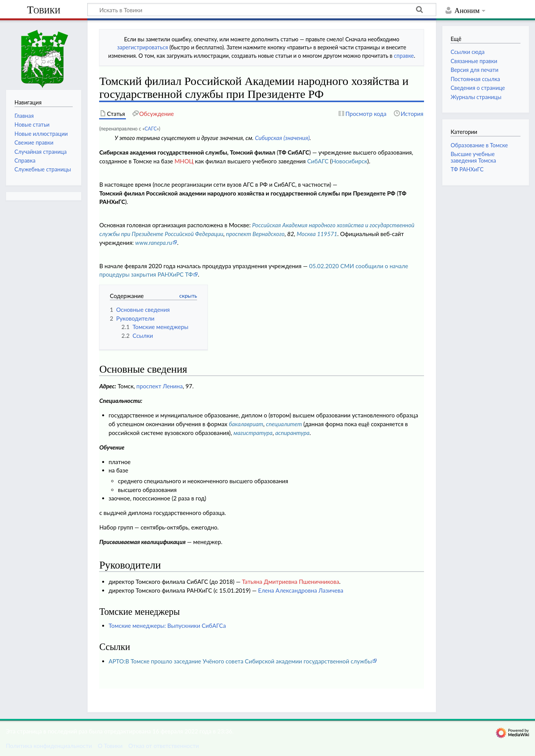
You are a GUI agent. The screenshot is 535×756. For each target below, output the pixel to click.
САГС (151, 129)
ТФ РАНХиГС (467, 169)
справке (404, 56)
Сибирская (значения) (282, 138)
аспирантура (292, 433)
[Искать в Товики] (262, 10)
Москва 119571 (317, 234)
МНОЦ (184, 161)
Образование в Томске (479, 145)
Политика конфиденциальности (49, 746)
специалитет (284, 424)
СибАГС (318, 161)
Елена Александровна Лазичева (301, 590)
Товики (43, 10)
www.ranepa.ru (154, 243)
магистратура (253, 433)
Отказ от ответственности (163, 746)
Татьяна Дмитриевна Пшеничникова (290, 582)
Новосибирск (349, 161)
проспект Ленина (159, 386)
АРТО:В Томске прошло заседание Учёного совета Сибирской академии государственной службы (240, 661)
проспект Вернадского (255, 234)
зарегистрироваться (143, 47)
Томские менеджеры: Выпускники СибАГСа (167, 626)
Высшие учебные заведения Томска (473, 157)
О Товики (110, 746)
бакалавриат (246, 424)
